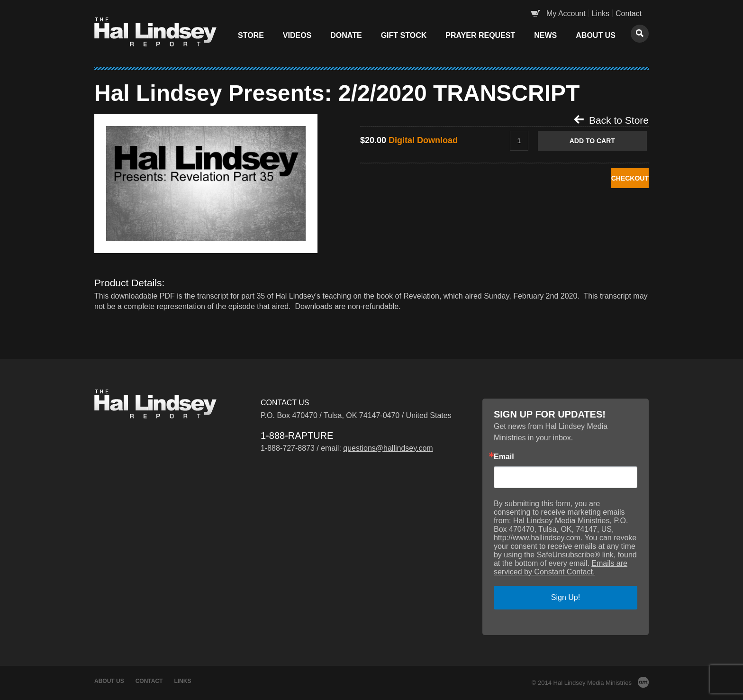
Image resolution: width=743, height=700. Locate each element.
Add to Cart (602, 141)
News (545, 35)
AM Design (643, 682)
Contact (629, 14)
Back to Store (611, 120)
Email (504, 457)
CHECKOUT (603, 179)
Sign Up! (566, 597)
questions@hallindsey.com (388, 448)
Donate (346, 35)
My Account (566, 14)
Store (251, 35)
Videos (297, 35)
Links (601, 14)
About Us (596, 35)
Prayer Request (480, 35)
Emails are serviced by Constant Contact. (561, 568)
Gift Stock (404, 35)
